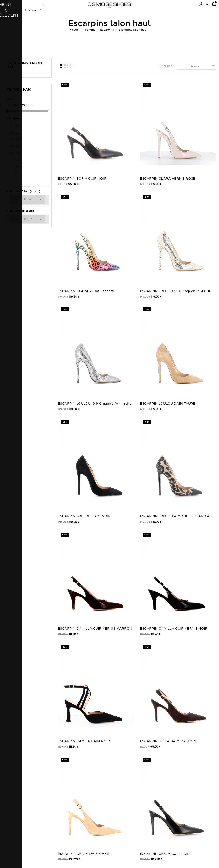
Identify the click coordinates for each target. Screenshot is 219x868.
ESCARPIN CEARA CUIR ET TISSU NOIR (198, 517)
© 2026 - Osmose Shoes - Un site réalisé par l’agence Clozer (110, 861)
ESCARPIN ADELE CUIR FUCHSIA (73, 580)
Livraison (48, 780)
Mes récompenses (14, 806)
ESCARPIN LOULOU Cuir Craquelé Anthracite (74, 201)
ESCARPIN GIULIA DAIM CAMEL (73, 327)
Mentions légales (52, 784)
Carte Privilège (91, 794)
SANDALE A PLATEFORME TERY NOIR (157, 707)
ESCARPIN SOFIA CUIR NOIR (72, 137)
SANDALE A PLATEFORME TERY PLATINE (198, 707)
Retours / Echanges (54, 796)
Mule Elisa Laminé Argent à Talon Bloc (197, 390)
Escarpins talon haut (24, 73)
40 (16, 175)
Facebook (161, 780)
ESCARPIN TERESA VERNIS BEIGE (74, 707)
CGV (45, 788)
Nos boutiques (91, 798)
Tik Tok (160, 800)
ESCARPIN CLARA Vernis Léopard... (155, 137)
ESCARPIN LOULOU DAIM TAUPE (115, 201)
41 (15, 182)
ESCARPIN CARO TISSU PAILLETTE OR (196, 580)
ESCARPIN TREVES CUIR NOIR (115, 454)
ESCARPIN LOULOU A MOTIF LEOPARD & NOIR (197, 201)
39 (16, 168)
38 (16, 161)
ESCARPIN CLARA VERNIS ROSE (114, 137)
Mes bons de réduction (17, 802)
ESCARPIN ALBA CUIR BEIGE (195, 327)
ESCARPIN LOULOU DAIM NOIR (156, 201)
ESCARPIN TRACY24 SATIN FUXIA (157, 643)
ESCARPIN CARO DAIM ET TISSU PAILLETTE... (72, 643)
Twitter (159, 784)
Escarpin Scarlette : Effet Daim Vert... (114, 707)
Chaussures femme (127, 780)
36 (16, 147)
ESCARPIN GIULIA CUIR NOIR (114, 327)
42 (15, 189)
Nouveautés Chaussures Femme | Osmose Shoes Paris (95, 783)
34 (15, 134)
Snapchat (161, 796)
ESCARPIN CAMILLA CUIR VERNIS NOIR (116, 264)
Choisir (203, 74)
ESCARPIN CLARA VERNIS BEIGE (73, 390)
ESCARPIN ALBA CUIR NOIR (154, 327)
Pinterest (161, 792)
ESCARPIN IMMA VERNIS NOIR (72, 454)
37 (16, 154)
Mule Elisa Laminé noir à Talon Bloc (154, 390)
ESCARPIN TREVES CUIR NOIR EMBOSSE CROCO (156, 454)
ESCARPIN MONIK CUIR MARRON (155, 517)
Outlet (119, 784)
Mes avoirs (9, 791)
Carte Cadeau (90, 790)
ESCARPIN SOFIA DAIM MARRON (196, 264)
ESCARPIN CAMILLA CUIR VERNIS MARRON (75, 264)
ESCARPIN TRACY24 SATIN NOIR (198, 643)
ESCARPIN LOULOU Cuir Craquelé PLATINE (197, 137)
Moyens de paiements (56, 792)
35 (16, 140)
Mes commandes (13, 780)
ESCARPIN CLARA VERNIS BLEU (114, 390)
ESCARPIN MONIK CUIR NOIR (114, 517)
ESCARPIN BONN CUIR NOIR (196, 454)
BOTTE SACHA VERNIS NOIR (111, 643)
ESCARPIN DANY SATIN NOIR (154, 580)
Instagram (161, 788)
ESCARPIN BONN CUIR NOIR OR (72, 517)
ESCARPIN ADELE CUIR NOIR (114, 580)
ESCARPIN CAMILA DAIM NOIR (156, 264)
